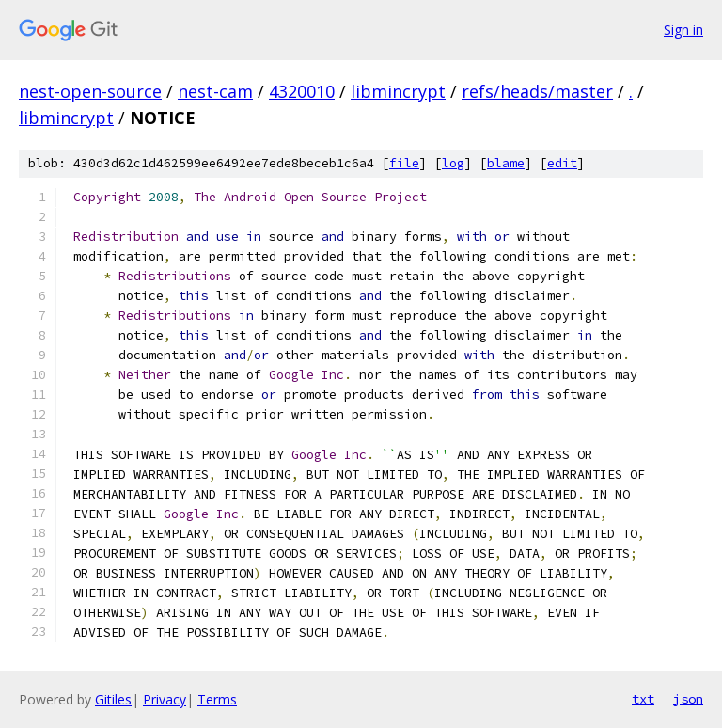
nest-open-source (90, 91)
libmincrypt (398, 91)
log (453, 163)
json (688, 699)
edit (562, 163)
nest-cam (215, 91)
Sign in (683, 30)
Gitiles (113, 699)
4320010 (302, 91)
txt (643, 699)
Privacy (165, 699)
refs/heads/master (537, 91)
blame (506, 163)
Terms (217, 699)
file (404, 163)
